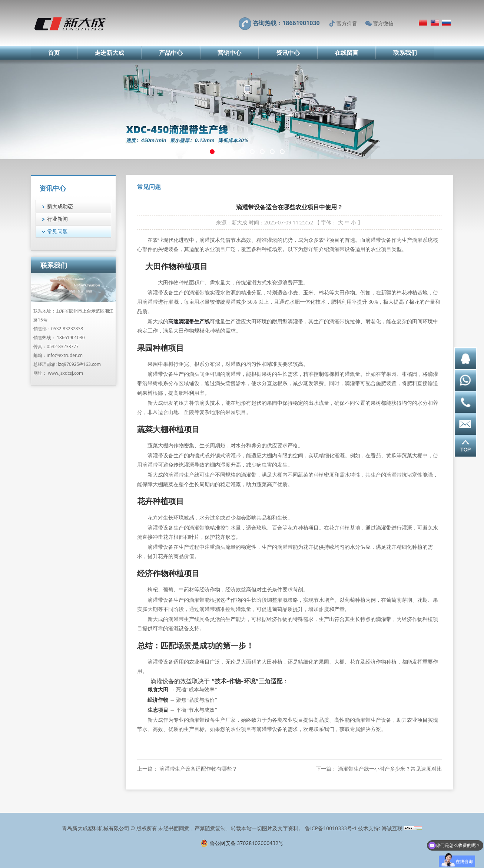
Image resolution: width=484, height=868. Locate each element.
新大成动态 (60, 206)
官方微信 (383, 23)
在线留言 (347, 53)
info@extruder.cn (65, 355)
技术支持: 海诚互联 (380, 828)
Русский (446, 23)
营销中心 (229, 53)
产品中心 (171, 53)
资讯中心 (288, 53)
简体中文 (423, 23)
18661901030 (71, 338)
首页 (54, 53)
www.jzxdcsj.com (65, 373)
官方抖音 (347, 23)
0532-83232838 (67, 329)
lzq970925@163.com (79, 364)
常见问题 (57, 231)
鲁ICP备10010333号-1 (331, 828)
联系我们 (405, 53)
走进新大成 (109, 53)
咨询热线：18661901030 (286, 23)
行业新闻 (57, 219)
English (435, 23)
